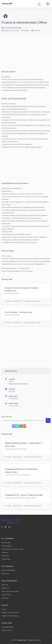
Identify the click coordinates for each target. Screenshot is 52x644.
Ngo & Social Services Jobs (11, 28)
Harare (26, 31)
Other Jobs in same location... (19, 384)
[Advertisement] (26, 56)
